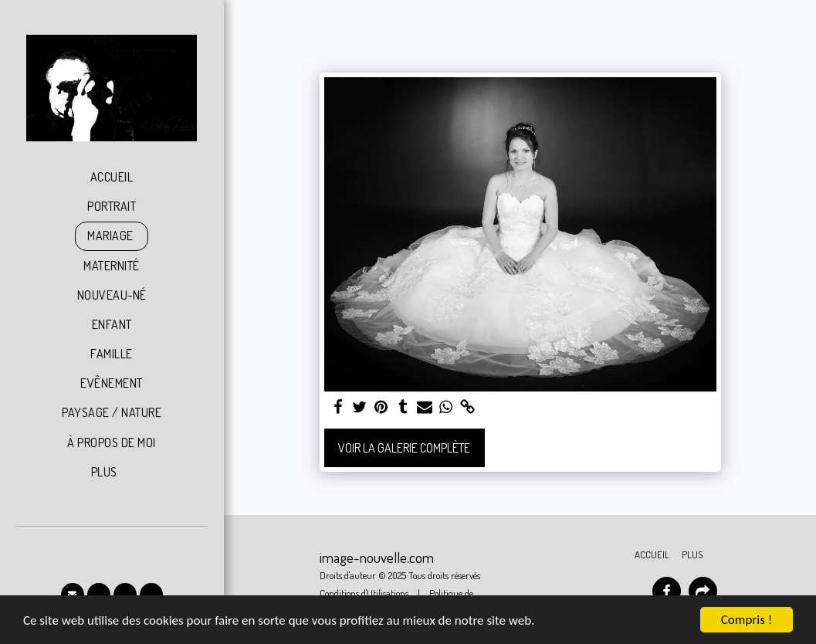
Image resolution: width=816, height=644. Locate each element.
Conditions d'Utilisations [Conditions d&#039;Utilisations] (364, 593)
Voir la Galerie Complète (404, 448)
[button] (73, 595)
